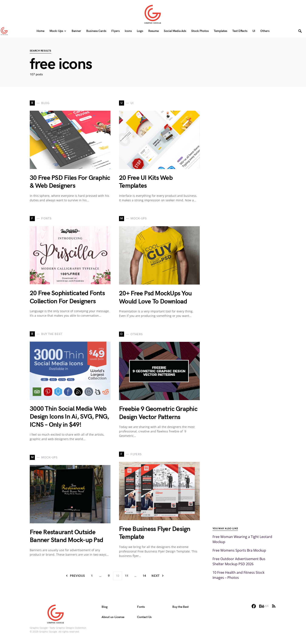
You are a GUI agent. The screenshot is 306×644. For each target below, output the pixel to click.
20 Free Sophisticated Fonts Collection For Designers (67, 297)
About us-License (113, 617)
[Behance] (264, 606)
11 (127, 576)
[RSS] (274, 606)
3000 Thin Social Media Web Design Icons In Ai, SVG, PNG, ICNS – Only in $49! (69, 417)
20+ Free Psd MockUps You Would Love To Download (155, 298)
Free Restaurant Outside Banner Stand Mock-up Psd (66, 536)
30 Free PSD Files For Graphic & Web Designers (70, 182)
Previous (77, 576)
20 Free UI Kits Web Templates (146, 182)
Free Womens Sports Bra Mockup (239, 550)
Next (155, 576)
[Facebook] (254, 606)
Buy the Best (181, 607)
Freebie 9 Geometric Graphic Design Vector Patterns (158, 413)
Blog (105, 607)
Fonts (141, 607)
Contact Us (144, 617)
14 (144, 576)
